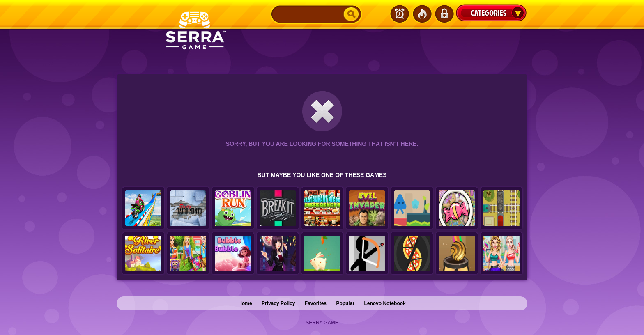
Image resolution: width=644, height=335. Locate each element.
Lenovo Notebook (385, 303)
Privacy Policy (278, 303)
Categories (491, 13)
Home (245, 303)
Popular (345, 303)
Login (444, 14)
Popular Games (422, 14)
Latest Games (400, 14)
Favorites (316, 303)
